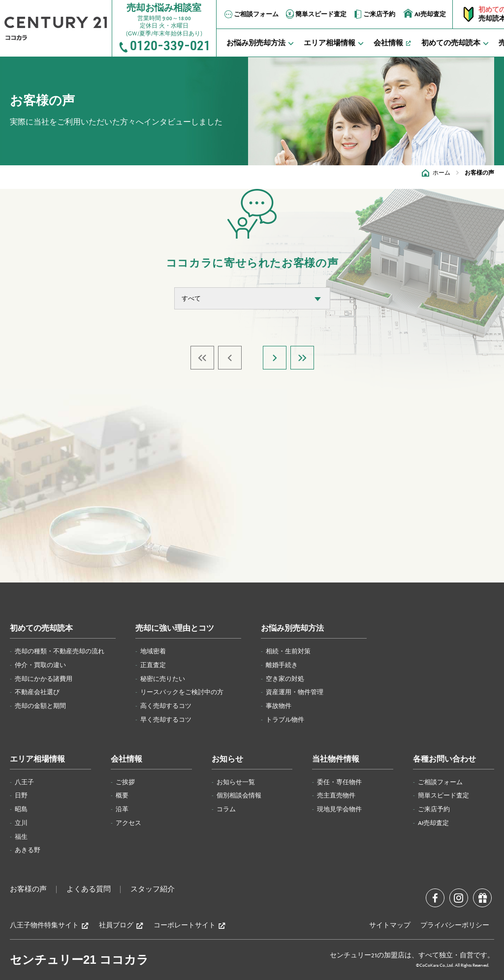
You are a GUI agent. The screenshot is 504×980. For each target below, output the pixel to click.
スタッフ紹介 (153, 889)
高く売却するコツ (166, 706)
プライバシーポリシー (455, 925)
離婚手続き (282, 665)
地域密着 (153, 651)
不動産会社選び (37, 692)
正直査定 (153, 665)
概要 (122, 796)
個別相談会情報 (239, 796)
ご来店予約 (374, 14)
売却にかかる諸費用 (44, 679)
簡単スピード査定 (315, 14)
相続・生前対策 (288, 651)
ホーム (441, 173)
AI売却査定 (425, 14)
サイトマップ (390, 925)
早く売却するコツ (166, 720)
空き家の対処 (285, 679)
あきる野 (28, 850)
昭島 (21, 809)
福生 (21, 837)
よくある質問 (89, 889)
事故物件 (279, 706)
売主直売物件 (336, 796)
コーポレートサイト (190, 926)
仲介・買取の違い (40, 665)
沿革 (122, 809)
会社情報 (126, 759)
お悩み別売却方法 (292, 628)
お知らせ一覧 (236, 782)
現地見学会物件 (339, 809)
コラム (226, 809)
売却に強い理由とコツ (175, 628)
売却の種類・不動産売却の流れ (60, 651)
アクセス (128, 823)
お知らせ (227, 759)
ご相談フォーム (251, 14)
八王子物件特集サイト (49, 926)
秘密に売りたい (163, 679)
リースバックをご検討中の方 (182, 692)
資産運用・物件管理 (295, 692)
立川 (21, 823)
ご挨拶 (125, 782)
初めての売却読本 (41, 628)
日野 (21, 796)
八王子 (24, 782)
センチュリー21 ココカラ (79, 960)
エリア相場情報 (37, 759)
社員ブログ (121, 926)
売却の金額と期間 (40, 706)
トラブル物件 (285, 720)
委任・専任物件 (339, 782)
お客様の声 (28, 889)
